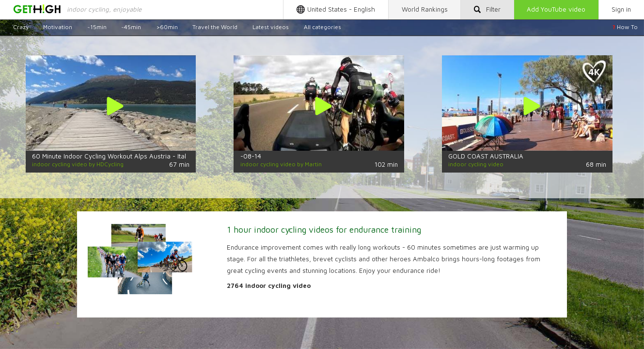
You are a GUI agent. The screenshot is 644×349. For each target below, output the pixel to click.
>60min (167, 27)
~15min (97, 27)
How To (625, 27)
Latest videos (271, 27)
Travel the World (215, 27)
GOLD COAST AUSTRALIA (486, 156)
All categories (322, 27)
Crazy (21, 27)
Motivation (58, 27)
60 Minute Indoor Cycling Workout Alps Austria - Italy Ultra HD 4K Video (138, 156)
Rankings (425, 9)
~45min (131, 27)
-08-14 (251, 156)
